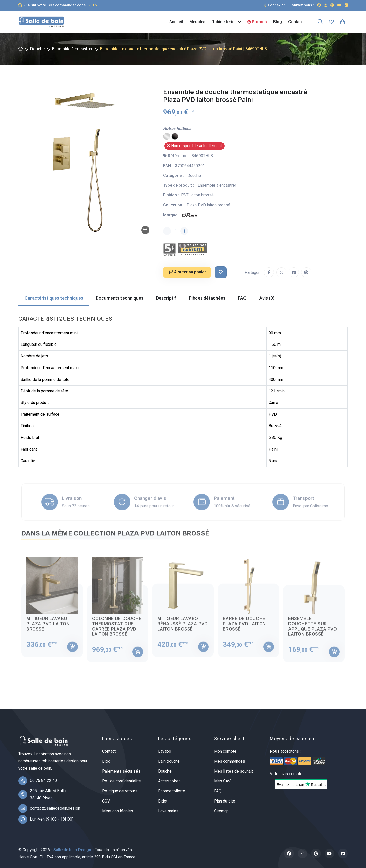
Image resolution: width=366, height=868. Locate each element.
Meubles (197, 22)
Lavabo (165, 751)
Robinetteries (224, 22)
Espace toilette (172, 791)
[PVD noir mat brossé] (175, 136)
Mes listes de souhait (233, 771)
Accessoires (169, 781)
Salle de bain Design (72, 850)
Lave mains (168, 811)
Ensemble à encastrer (72, 49)
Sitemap (221, 811)
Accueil (176, 22)
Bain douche (169, 761)
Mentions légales (118, 811)
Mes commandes (230, 761)
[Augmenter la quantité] (184, 231)
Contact (296, 22)
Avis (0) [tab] (267, 298)
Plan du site (225, 801)
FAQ (218, 791)
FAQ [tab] (242, 298)
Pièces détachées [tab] (207, 298)
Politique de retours (120, 791)
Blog (278, 22)
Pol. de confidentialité (121, 781)
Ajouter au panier (187, 272)
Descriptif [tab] (166, 298)
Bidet (163, 801)
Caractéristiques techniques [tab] (54, 298)
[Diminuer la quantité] (167, 231)
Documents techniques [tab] (120, 298)
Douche (37, 49)
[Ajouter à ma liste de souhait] (221, 272)
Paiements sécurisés (121, 771)
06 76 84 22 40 (43, 781)
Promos (257, 22)
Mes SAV (222, 781)
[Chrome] (167, 136)
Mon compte (225, 751)
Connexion (274, 5)
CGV (106, 801)
